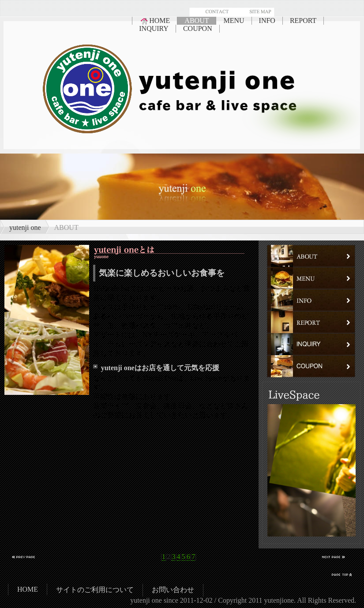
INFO (267, 21)
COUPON (198, 28)
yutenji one (25, 227)
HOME (155, 21)
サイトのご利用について (95, 590)
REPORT (303, 21)
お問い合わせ (173, 590)
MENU (234, 21)
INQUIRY (154, 28)
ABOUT (197, 21)
